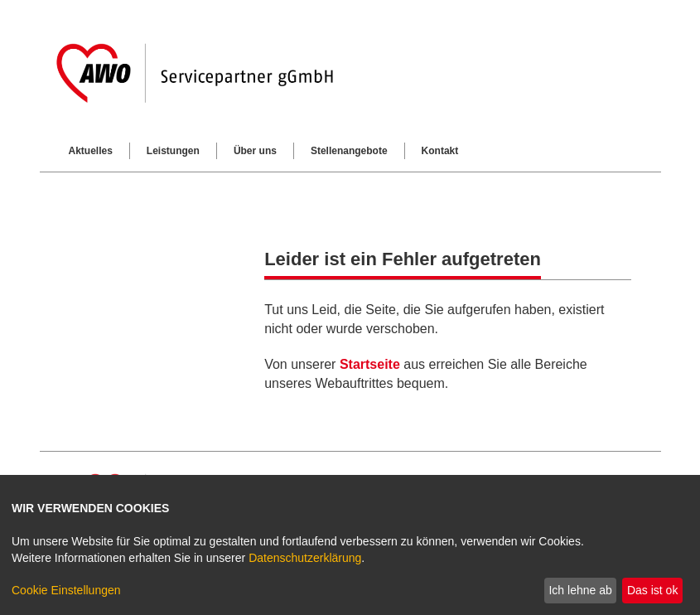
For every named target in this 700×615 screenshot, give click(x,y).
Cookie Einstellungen (66, 590)
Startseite (370, 364)
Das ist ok (652, 590)
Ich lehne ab (580, 590)
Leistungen (173, 151)
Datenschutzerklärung (305, 558)
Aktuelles (91, 151)
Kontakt (440, 151)
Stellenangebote (349, 151)
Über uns (255, 151)
